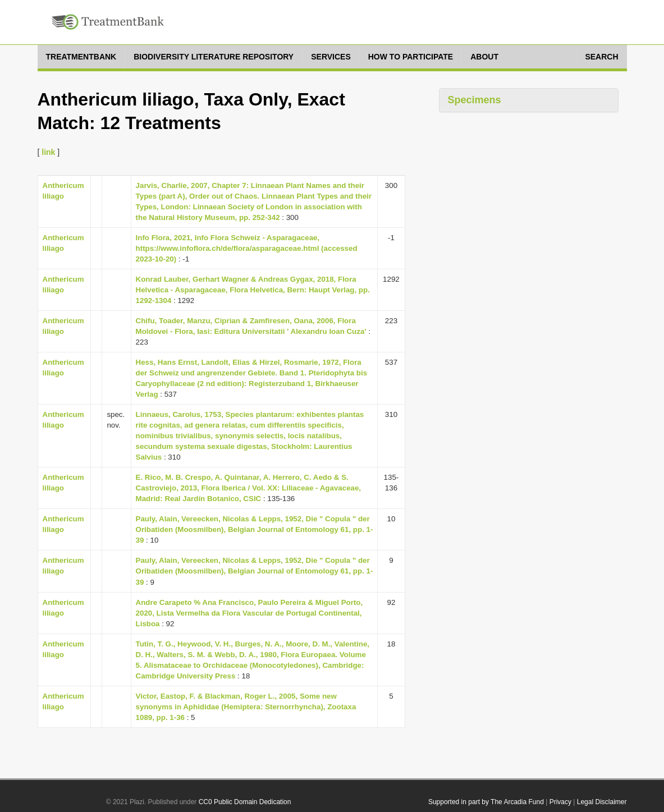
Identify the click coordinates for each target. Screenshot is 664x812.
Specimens (475, 100)
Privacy (560, 802)
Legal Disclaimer (602, 802)
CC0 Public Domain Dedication (245, 802)
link (48, 152)
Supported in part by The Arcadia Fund (486, 802)
